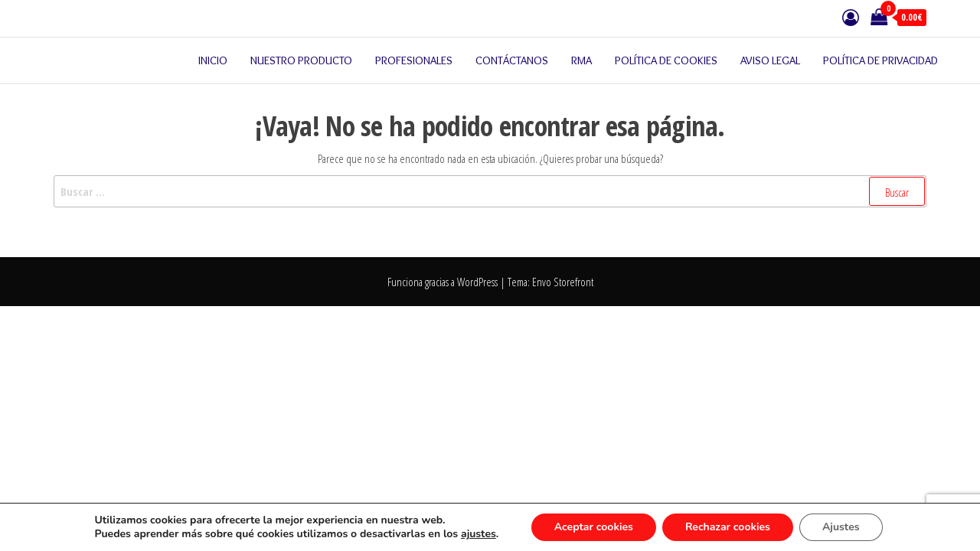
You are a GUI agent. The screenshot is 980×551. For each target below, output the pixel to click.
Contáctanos (512, 60)
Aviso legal (770, 60)
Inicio (213, 60)
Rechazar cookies (728, 527)
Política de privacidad (880, 60)
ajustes (479, 534)
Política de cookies (666, 60)
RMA (581, 60)
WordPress (477, 282)
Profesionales (414, 60)
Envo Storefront (563, 282)
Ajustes (841, 527)
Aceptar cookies (594, 527)
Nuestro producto (301, 60)
